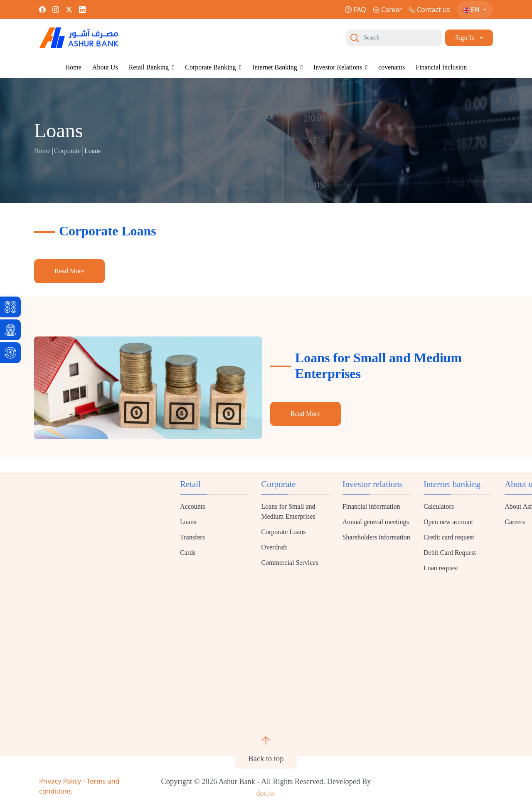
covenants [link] (392, 67)
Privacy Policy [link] (61, 781)
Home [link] (73, 67)
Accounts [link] (446, 506)
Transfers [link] (446, 537)
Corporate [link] (67, 151)
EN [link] (472, 10)
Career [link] (387, 10)
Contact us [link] (429, 10)
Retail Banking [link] (152, 67)
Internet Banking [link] (277, 67)
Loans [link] (442, 522)
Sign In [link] (465, 38)
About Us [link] (105, 67)
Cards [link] (441, 553)
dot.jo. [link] (266, 793)
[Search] (394, 38)
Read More (69, 271)
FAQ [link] (355, 10)
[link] (10, 307)
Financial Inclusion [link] (441, 67)
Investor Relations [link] (340, 67)
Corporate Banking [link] (213, 67)
